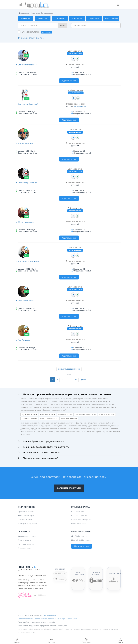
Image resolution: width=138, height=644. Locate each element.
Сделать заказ (69, 81)
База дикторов (78, 512)
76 (76, 380)
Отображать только (37, 32)
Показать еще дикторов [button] (69, 369)
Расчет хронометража (81, 520)
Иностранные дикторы (86, 414)
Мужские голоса (29, 414)
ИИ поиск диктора (26, 544)
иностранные (80, 106)
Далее (83, 380)
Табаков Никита (25, 301)
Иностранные (112, 18)
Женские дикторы (26, 516)
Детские (60, 18)
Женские (43, 18)
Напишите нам (82, 546)
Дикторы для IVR (107, 414)
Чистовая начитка (69, 418)
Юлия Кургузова (25, 222)
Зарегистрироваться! (69, 488)
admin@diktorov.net (81, 540)
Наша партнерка (79, 524)
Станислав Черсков (26, 65)
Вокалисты (77, 18)
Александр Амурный (27, 104)
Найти (62, 26)
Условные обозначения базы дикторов (36, 13)
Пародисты (94, 18)
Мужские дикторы (26, 512)
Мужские (25, 18)
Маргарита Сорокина (27, 261)
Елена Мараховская (26, 183)
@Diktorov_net (79, 536)
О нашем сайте (24, 548)
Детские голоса (65, 414)
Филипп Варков (24, 143)
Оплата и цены (24, 540)
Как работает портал (27, 536)
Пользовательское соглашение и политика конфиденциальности (47, 619)
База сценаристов (79, 516)
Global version (50, 615)
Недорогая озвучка (49, 418)
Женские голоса (47, 414)
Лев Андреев (23, 340)
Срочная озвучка (29, 418)
